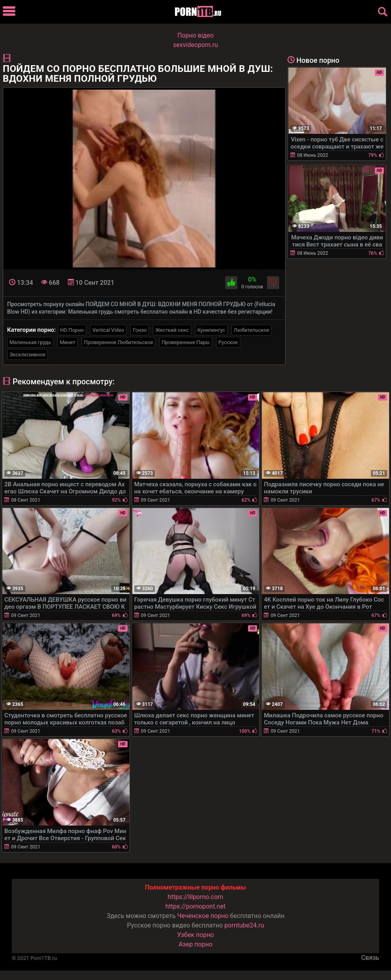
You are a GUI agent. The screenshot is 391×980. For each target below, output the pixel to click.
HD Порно (72, 330)
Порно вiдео (195, 35)
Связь (370, 958)
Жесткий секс (172, 330)
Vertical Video (108, 330)
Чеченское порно (203, 916)
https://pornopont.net (195, 906)
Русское (228, 342)
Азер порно (195, 944)
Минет (67, 342)
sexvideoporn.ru (195, 45)
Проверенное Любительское (119, 342)
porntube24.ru (244, 925)
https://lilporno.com (196, 897)
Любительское (252, 330)
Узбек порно (195, 935)
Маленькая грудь (30, 342)
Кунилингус (211, 330)
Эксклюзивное (27, 355)
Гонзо (140, 330)
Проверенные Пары (185, 342)
